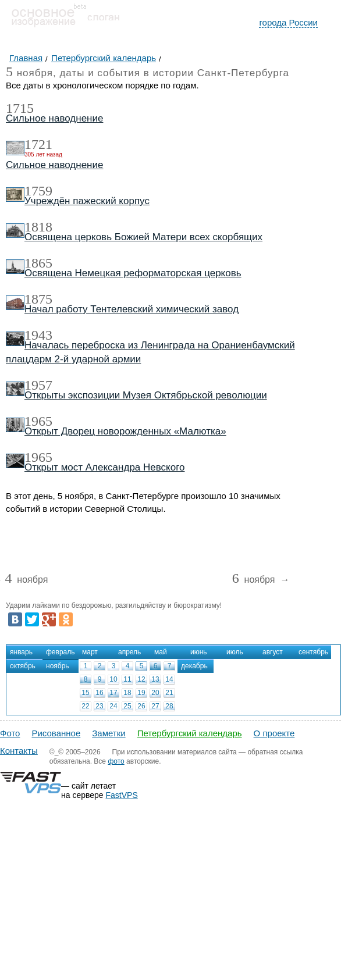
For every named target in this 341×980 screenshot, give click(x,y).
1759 (38, 191)
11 (127, 679)
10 (113, 679)
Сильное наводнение (54, 118)
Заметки (109, 733)
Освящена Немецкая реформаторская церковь (133, 273)
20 (155, 693)
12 (141, 679)
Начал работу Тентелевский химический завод (132, 309)
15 (85, 693)
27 (155, 706)
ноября (26, 580)
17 (113, 693)
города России (288, 22)
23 (99, 706)
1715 (20, 108)
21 (169, 693)
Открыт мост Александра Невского (104, 467)
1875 (38, 299)
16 (99, 693)
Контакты (19, 751)
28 (169, 706)
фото (116, 761)
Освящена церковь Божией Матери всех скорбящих (143, 237)
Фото (10, 733)
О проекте (274, 733)
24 (113, 706)
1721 (38, 144)
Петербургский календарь (190, 733)
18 (127, 693)
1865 (38, 263)
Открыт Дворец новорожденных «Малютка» (125, 431)
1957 (38, 385)
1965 (38, 421)
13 (155, 679)
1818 (38, 227)
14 (169, 679)
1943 (38, 335)
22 (85, 706)
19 (141, 693)
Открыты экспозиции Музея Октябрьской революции (146, 395)
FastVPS (122, 795)
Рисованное (56, 733)
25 (127, 706)
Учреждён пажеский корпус (87, 201)
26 (141, 706)
